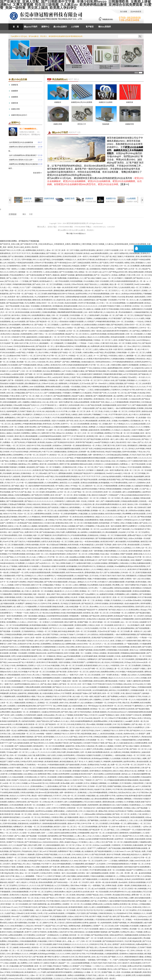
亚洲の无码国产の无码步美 (22, 507)
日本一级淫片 (83, 256)
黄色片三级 (38, 851)
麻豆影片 (100, 250)
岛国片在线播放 (33, 449)
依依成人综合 (111, 461)
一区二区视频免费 (56, 343)
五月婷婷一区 (93, 786)
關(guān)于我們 (31, 27)
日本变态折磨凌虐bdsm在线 (24, 346)
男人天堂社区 (60, 923)
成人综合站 (106, 662)
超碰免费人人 (45, 619)
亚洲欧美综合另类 (70, 467)
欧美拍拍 (14, 693)
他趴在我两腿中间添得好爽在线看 (42, 486)
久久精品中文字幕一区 (139, 858)
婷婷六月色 (64, 703)
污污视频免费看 (71, 343)
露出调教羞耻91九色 (33, 384)
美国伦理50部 (135, 768)
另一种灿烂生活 (49, 328)
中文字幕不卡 (47, 864)
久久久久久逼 (35, 885)
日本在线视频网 (58, 260)
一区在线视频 (75, 387)
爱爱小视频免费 (42, 867)
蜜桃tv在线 (37, 300)
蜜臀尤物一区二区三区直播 (65, 895)
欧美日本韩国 (31, 913)
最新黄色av (23, 464)
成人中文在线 (58, 551)
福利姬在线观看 (115, 476)
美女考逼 (115, 266)
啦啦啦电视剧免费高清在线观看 (140, 712)
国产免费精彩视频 (144, 635)
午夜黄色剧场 (128, 476)
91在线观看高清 (32, 588)
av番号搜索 (17, 415)
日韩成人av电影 (115, 975)
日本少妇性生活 (78, 855)
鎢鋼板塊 (15, 85)
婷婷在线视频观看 (10, 402)
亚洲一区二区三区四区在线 (93, 858)
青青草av (95, 263)
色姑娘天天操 (41, 349)
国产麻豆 (67, 362)
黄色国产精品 (17, 864)
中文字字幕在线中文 (49, 405)
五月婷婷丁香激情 (110, 297)
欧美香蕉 (102, 421)
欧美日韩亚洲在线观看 (110, 346)
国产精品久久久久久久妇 (136, 387)
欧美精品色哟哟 (62, 480)
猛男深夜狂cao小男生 (43, 377)
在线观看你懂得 (95, 532)
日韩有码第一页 (132, 418)
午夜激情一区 (45, 799)
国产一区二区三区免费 (95, 938)
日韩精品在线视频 (100, 737)
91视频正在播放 (78, 371)
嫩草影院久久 (140, 706)
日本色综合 (82, 659)
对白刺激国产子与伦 (97, 256)
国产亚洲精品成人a (46, 427)
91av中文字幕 (9, 542)
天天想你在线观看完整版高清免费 (51, 607)
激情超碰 (103, 387)
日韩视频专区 (133, 328)
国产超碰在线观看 (73, 765)
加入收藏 (124, 12)
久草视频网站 (90, 526)
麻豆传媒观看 (121, 542)
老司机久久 (17, 848)
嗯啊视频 (83, 585)
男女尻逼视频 (5, 492)
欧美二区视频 (112, 421)
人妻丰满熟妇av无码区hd (64, 346)
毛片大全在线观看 (92, 929)
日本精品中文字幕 (128, 390)
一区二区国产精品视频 (27, 349)
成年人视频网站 (24, 402)
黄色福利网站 (51, 492)
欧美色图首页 (47, 300)
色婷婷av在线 (129, 734)
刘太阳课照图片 (123, 690)
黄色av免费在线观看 (136, 272)
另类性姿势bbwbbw (103, 362)
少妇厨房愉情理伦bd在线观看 (136, 371)
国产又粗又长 (20, 542)
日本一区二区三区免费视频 (52, 284)
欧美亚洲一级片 (14, 297)
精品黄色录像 (31, 706)
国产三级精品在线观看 (82, 263)
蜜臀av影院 (66, 867)
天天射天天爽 (32, 551)
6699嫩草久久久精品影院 (82, 393)
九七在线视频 (115, 687)
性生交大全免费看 (61, 669)
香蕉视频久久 (141, 263)
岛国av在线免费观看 (82, 402)
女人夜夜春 (75, 538)
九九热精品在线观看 (138, 424)
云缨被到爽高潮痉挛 (70, 399)
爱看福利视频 (90, 573)
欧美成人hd (75, 638)
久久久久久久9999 (68, 368)
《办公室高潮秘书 (133, 625)
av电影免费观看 (144, 740)
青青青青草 (37, 272)
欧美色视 (41, 442)
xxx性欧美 (55, 359)
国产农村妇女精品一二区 (63, 882)
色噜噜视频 (142, 889)
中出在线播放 (89, 281)
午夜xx (12, 396)
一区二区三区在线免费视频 (115, 303)
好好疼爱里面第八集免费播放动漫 (41, 390)
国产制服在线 (144, 374)
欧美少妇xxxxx (138, 662)
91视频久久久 (116, 507)
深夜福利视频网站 (71, 430)
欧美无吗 (52, 542)
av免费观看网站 (48, 408)
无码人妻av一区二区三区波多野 (90, 861)
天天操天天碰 (56, 830)
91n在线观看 (13, 365)
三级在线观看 (111, 511)
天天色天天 (94, 715)
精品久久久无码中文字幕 (30, 480)
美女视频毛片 (28, 415)
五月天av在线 (85, 384)
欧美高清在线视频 (23, 312)
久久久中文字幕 (62, 411)
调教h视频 (143, 445)
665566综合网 (36, 452)
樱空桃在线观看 (111, 681)
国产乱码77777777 (44, 706)
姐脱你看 (17, 476)
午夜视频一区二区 (111, 467)
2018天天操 (32, 622)
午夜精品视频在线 (65, 309)
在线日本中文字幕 (33, 445)
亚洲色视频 (55, 861)
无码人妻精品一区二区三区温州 (86, 272)
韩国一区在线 (81, 501)
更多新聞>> (37, 173)
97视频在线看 (31, 442)
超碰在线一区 (70, 641)
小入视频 (22, 269)
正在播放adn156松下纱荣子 (17, 356)
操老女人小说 (13, 526)
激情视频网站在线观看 (52, 678)
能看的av (12, 802)
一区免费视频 (5, 638)
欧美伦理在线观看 (41, 266)
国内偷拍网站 (44, 526)
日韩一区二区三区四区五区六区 (74, 439)
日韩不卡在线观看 (112, 250)
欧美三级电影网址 (86, 399)
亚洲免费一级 (84, 452)
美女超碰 (116, 895)
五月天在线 (94, 576)
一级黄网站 (16, 439)
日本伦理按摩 (131, 337)
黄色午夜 (18, 436)
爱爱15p (34, 916)
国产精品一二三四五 (86, 390)
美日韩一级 (44, 545)
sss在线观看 (48, 560)
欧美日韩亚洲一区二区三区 (113, 706)
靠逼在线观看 (140, 839)
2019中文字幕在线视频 (87, 303)
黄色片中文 (137, 346)
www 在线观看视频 (37, 387)
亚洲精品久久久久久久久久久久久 (47, 415)
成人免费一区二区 (115, 765)
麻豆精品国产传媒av (129, 687)
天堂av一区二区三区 (13, 309)
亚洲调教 (141, 408)
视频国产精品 (48, 895)
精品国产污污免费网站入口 (137, 870)
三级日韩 (148, 783)
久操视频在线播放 (101, 318)
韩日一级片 (27, 569)
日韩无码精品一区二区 (100, 548)
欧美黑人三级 (22, 597)
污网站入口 (42, 557)
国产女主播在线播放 (16, 256)
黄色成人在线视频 (68, 526)
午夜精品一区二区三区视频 (47, 631)
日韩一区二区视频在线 (47, 656)
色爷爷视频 (141, 449)
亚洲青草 (50, 975)
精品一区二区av (125, 346)
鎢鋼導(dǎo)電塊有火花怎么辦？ (21, 160)
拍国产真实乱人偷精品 (69, 415)
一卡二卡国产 (86, 507)
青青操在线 (46, 504)
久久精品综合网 (135, 399)
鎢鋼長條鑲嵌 (49, 199)
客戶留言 (90, 27)
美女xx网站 (94, 607)
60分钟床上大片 (6, 845)
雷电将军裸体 (135, 402)
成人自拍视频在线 (93, 269)
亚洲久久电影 (38, 569)
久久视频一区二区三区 (77, 411)
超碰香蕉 (100, 978)
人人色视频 (9, 585)
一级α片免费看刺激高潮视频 (125, 408)
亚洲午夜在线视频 (129, 452)
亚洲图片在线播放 (10, 855)
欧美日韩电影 (24, 452)
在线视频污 (109, 910)
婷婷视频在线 (100, 473)
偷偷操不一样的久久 (76, 628)
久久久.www (73, 861)
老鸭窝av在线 (25, 408)
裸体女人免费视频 (101, 678)
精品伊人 (25, 882)
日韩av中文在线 (48, 384)
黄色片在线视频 (80, 495)
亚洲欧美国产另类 (98, 402)
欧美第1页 (37, 470)
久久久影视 (50, 743)
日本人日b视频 (141, 678)
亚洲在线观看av (52, 638)
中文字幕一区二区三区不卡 (57, 356)
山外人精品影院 (9, 263)
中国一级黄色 (12, 269)
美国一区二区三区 (102, 613)
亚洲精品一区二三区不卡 (89, 591)
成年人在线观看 (9, 706)
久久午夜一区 (22, 483)
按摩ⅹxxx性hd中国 (135, 966)
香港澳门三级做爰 (81, 551)
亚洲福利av (57, 644)
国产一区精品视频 (34, 287)
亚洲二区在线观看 (102, 281)
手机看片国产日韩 (100, 393)
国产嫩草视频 (93, 820)
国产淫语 (70, 421)
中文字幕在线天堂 (79, 436)
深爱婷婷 (132, 613)
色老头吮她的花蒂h (47, 331)
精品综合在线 (91, 597)
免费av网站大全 (51, 269)
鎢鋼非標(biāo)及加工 (19, 115)
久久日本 (46, 861)
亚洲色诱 (143, 501)
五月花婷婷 (101, 864)
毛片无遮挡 (81, 913)
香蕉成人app (61, 656)
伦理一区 (84, 752)
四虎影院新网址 (27, 334)
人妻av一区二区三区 (53, 250)
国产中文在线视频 (66, 272)
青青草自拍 (47, 424)
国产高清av (31, 322)
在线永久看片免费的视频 (57, 278)
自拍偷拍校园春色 (112, 464)
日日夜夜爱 (104, 824)
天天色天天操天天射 (138, 455)
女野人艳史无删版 (69, 876)
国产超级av (43, 907)
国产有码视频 (92, 913)
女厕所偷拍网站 (36, 895)
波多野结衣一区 (66, 517)
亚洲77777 (67, 436)
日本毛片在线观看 (91, 628)
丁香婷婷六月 (90, 780)
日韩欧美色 (113, 793)
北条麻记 (4, 610)
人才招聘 (75, 27)
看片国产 (58, 588)
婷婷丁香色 (39, 334)
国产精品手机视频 (94, 439)
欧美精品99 (145, 746)
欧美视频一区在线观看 (19, 653)
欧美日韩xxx (10, 808)
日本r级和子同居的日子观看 (110, 306)
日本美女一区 (138, 306)
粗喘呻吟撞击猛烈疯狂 (12, 817)
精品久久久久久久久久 (105, 517)
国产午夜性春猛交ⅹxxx (63, 263)
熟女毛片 (99, 287)
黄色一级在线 (97, 331)
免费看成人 (125, 464)
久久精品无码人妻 (111, 312)
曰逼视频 (71, 569)
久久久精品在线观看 (140, 700)
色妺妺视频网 (139, 476)
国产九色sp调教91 (88, 594)
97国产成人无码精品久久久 (27, 576)
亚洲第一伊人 (115, 873)
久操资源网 (21, 706)
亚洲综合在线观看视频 (89, 483)
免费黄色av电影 (75, 926)
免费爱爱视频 (71, 532)
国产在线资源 (53, 507)
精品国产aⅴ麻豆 (78, 396)
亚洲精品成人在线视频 (105, 566)
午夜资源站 (113, 356)
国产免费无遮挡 (95, 693)
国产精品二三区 (84, 328)
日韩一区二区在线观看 (60, 315)
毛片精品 (64, 604)
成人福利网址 (119, 396)
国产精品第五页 (88, 604)
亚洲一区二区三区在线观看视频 (125, 597)
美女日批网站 (99, 774)
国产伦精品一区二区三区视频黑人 (48, 325)
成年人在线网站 (17, 715)
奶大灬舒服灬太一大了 (71, 941)
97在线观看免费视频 (79, 535)
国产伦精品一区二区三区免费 (36, 294)
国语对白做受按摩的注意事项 (51, 256)
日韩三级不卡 (22, 418)
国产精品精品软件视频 (15, 303)
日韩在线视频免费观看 (20, 892)
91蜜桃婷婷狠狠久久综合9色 (54, 647)
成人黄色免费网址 (55, 904)
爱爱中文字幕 (65, 464)
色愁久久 (122, 356)
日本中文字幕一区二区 (90, 824)
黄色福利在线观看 (71, 306)
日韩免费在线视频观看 (35, 269)
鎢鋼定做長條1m (70, 199)
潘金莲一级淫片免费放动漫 (29, 700)
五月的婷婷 (79, 253)
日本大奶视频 (33, 830)
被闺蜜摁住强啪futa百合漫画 (82, 464)
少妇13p (105, 476)
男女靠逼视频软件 (126, 312)
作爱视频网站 (120, 594)
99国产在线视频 (34, 538)
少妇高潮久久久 (105, 820)
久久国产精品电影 (69, 758)
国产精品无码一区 (35, 802)
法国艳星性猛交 (89, 300)
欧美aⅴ (57, 693)
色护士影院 (52, 755)
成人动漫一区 (78, 696)
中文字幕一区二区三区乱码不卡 (37, 455)
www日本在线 (140, 861)
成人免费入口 (19, 607)
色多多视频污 (47, 340)
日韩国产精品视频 (27, 628)
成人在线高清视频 (61, 511)
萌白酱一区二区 (21, 814)
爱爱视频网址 (56, 371)
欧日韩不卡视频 (96, 916)
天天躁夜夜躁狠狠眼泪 (34, 520)
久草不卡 (25, 681)
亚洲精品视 (113, 898)
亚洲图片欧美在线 (87, 287)
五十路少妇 (44, 613)
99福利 (104, 269)
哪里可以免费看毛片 (130, 526)
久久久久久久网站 (107, 607)
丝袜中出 (118, 858)
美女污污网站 (44, 353)
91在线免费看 (135, 777)
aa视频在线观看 (66, 359)
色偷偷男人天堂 (111, 749)
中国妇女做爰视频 (97, 876)
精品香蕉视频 (86, 734)
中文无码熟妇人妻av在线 (122, 684)
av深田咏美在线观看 (113, 774)
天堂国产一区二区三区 (13, 920)
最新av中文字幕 (74, 824)
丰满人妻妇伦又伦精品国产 (97, 495)
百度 (31, 214)
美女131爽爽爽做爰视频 (83, 340)
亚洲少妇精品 (125, 309)
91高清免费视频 (77, 281)
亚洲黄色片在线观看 (48, 731)
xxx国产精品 (21, 353)
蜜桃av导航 (103, 811)
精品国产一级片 (66, 879)
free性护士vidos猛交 (114, 473)
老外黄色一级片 (6, 532)
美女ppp (72, 582)
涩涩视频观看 (134, 365)
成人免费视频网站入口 (105, 418)
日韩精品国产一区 (17, 573)
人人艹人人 (36, 408)
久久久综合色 (122, 551)
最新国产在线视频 (68, 275)
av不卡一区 (5, 582)
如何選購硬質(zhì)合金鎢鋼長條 (21, 142)
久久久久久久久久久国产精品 (63, 458)
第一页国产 (60, 380)
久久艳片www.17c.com (122, 851)
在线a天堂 (4, 870)
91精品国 (76, 266)
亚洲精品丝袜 (73, 452)
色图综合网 (71, 501)
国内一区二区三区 (138, 353)
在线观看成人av (80, 359)
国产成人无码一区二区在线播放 (12, 548)
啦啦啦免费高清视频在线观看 (18, 421)
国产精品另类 (74, 480)
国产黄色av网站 (124, 916)
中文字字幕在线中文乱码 (118, 415)
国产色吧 (53, 266)
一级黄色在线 (57, 839)
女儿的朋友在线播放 (89, 325)
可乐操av (123, 467)
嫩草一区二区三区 (56, 430)
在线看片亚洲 (132, 638)
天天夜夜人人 (120, 638)
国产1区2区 (5, 715)
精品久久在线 (6, 879)
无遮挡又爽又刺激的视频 (23, 594)
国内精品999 (38, 746)
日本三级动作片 (46, 700)
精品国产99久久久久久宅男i (11, 250)
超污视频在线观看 (8, 604)
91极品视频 (83, 514)
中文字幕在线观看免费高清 (75, 740)
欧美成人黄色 (76, 858)
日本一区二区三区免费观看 (130, 250)
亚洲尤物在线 (99, 399)
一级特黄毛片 (63, 405)
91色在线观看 (124, 650)
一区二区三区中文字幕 (61, 337)
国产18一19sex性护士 (102, 275)
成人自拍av (132, 675)
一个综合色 (139, 322)
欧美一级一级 (48, 681)
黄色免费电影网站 (128, 628)
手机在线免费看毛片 (18, 275)
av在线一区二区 (9, 783)
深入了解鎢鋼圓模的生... (29, 129)
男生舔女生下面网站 (50, 318)
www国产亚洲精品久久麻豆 (105, 442)
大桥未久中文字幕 (10, 514)
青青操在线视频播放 (114, 489)
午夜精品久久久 (71, 260)
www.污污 (25, 820)
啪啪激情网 (48, 374)
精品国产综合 (50, 529)
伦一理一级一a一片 (144, 281)
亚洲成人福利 (63, 870)
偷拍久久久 (36, 684)
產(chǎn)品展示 (60, 27)
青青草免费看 (146, 604)
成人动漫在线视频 (76, 706)
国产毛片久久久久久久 (35, 393)
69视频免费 (74, 616)
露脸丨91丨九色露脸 (84, 653)
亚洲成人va (83, 839)
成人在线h (100, 796)
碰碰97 (125, 365)
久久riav (84, 669)
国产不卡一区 (101, 780)
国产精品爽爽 (75, 669)
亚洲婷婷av (142, 483)
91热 (126, 796)
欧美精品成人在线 (10, 960)
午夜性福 (102, 489)
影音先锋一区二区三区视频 (65, 889)
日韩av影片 (21, 913)
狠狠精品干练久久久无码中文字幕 (39, 604)
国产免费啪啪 (113, 696)
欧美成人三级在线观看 (36, 597)
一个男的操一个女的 (85, 343)
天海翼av (10, 758)
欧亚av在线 (125, 436)
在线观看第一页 (131, 349)
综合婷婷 (17, 433)
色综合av (7, 898)
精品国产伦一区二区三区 (112, 836)
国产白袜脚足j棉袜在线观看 (48, 879)
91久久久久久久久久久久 (89, 306)
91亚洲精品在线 (118, 662)
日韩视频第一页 (100, 703)
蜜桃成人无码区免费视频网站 (19, 495)
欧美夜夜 (90, 436)
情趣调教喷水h (37, 647)
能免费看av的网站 (108, 672)
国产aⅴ (39, 563)
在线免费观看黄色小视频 (41, 315)
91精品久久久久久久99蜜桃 (32, 309)
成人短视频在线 (88, 851)
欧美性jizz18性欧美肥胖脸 (132, 294)
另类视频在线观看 (58, 573)
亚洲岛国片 (57, 758)
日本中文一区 (145, 328)
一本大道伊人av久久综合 (29, 799)
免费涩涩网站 (41, 755)
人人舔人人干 (34, 752)
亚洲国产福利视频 (86, 650)
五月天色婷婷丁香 (7, 343)
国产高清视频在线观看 (104, 538)
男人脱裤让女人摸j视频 (92, 309)
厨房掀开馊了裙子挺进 (107, 610)
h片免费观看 (20, 563)
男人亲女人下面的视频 (41, 675)
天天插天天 (49, 396)
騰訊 (24, 214)
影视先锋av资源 (62, 523)
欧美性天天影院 (6, 932)
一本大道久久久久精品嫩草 (28, 359)
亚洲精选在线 (93, 535)
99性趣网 (34, 954)
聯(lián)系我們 (105, 27)
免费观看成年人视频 (126, 861)
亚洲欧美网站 (53, 932)
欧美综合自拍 (136, 439)
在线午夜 (4, 774)
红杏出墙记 (31, 399)
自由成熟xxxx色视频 (77, 557)
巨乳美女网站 (99, 749)
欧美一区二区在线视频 (117, 870)
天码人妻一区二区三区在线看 (117, 399)
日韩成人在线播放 (113, 436)
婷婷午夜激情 (28, 635)
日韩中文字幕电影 (54, 876)
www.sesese (13, 662)
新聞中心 (45, 27)
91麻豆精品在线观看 (55, 951)
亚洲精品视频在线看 (139, 885)
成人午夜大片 (143, 349)
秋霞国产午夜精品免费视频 (80, 511)
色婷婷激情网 (117, 762)
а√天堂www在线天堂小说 (39, 783)
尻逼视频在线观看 (60, 916)
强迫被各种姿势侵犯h (58, 554)
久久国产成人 (145, 489)
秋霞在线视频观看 (107, 635)
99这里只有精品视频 (113, 452)
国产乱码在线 (20, 442)
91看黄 (90, 359)
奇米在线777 (129, 706)
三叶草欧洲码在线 (84, 758)
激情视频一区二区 (25, 272)
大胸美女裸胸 (88, 353)
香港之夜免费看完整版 (77, 938)
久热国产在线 (75, 377)
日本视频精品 (64, 638)
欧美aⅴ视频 (124, 777)
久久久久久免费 (65, 855)
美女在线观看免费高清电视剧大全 (68, 476)
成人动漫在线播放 (47, 693)
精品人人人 (110, 402)
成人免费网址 (23, 963)
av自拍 (55, 377)
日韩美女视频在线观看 (123, 591)
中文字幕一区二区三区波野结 (138, 532)
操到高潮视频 (75, 507)
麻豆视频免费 (137, 972)
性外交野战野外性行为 (61, 535)
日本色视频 (58, 858)
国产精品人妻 (123, 511)
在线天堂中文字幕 (66, 932)
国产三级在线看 (124, 529)
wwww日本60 (82, 644)
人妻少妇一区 (89, 291)
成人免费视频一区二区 (143, 771)
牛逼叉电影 (69, 551)
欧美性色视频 (141, 582)
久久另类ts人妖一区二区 (142, 548)
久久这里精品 (126, 548)
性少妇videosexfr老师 (45, 291)
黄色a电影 (130, 297)
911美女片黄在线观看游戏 (63, 340)
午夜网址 (125, 929)
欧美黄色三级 (89, 613)
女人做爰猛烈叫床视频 (141, 486)
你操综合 (96, 368)
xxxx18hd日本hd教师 (109, 529)
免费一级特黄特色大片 (25, 318)
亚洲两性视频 (88, 681)
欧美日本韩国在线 (80, 588)
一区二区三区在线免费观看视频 (17, 625)
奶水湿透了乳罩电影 (104, 545)
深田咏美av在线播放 (137, 511)
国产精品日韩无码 (37, 743)
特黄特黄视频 (10, 597)
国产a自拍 (37, 284)
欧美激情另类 (85, 638)
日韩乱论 (92, 625)
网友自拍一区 (20, 771)
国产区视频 (132, 393)
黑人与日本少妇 (39, 411)
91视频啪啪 (130, 359)
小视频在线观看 (19, 703)
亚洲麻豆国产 (73, 700)
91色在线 (141, 393)
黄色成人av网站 (44, 365)
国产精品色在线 (31, 548)
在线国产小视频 (139, 669)
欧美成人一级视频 (120, 675)
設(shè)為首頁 (136, 12)
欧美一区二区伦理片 (137, 616)
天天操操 (123, 966)
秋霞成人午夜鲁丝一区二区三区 (98, 557)
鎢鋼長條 (15, 103)
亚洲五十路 (133, 889)
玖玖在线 (71, 724)
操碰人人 (96, 734)
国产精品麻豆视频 (143, 613)
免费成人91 (36, 433)
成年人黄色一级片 (122, 439)
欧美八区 (78, 421)
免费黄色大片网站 (60, 749)
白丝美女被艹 (15, 371)
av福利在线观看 (18, 374)
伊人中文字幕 (30, 291)
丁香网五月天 (18, 619)
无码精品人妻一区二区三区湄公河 (119, 669)
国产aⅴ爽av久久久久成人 (27, 659)
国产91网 (48, 582)
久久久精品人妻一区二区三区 (125, 517)
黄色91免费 (36, 833)
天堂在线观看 (104, 892)
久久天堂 (100, 303)
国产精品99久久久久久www (141, 731)
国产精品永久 (28, 929)
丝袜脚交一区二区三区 (12, 260)
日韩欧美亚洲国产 (79, 662)
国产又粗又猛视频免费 (55, 641)
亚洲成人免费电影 (119, 275)
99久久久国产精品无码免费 (91, 405)
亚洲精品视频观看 (32, 256)
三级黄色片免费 (131, 458)
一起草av (145, 827)
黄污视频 (28, 827)
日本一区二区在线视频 (125, 322)
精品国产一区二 (65, 963)
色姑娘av (50, 442)
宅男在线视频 (81, 641)
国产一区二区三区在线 (68, 318)
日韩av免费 (18, 405)
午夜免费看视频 (81, 346)
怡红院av (115, 557)
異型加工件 (82, 124)
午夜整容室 (11, 839)
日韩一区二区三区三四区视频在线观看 (84, 523)
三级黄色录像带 (94, 315)
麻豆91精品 (62, 631)
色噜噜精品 (78, 972)
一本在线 (15, 287)
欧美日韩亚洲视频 (10, 600)
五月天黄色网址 (126, 783)
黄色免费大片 (75, 703)
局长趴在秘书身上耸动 (101, 507)
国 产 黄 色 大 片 (81, 762)
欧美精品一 (112, 269)
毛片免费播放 (37, 678)
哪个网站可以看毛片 (52, 957)
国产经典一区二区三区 (68, 786)
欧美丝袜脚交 (36, 312)
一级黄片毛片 (74, 675)
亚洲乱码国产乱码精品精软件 (103, 638)
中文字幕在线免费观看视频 (99, 294)
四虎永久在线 (109, 380)
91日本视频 (23, 672)
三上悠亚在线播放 (51, 786)
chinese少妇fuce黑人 (59, 675)
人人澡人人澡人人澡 (135, 820)
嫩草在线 (66, 830)
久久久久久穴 (48, 287)
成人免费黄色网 (94, 346)
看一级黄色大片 (67, 349)
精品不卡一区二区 (13, 669)
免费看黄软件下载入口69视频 (69, 851)
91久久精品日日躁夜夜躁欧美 (29, 740)
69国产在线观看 (127, 554)
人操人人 (92, 842)
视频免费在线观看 (131, 842)
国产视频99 (34, 281)
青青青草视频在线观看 (50, 517)
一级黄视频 (83, 430)
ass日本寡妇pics (143, 340)
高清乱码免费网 (100, 650)
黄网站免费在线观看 (53, 387)
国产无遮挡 (104, 263)
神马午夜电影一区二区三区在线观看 (106, 622)
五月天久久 (34, 343)
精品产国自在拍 (91, 284)
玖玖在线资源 (61, 529)
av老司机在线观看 (139, 514)
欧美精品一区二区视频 (100, 424)
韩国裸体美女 (136, 752)
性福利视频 (16, 331)
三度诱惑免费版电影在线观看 (76, 297)
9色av (93, 328)
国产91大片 (53, 473)
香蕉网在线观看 (54, 368)
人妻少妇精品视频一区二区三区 (77, 607)
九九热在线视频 (99, 867)
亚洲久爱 (122, 387)
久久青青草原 (127, 306)
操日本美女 (16, 315)
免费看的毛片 (146, 331)
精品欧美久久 (60, 591)
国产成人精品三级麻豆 (115, 256)
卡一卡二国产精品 (101, 356)
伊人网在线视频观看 (90, 421)
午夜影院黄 (115, 665)
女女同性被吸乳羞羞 (90, 656)
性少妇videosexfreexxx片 (118, 712)
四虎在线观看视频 (95, 297)
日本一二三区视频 (22, 281)
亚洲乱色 (64, 814)
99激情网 (107, 762)
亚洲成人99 (26, 315)
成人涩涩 (137, 396)
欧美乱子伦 (137, 343)
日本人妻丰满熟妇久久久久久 (18, 954)
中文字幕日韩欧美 (46, 588)
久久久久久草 (117, 907)
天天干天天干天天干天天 (21, 253)
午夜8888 (95, 387)
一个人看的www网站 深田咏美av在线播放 (25, 340)
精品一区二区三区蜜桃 (140, 287)
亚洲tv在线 (137, 907)
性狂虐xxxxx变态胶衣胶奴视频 (20, 300)
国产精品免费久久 (17, 328)
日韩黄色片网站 (58, 817)
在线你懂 (32, 789)
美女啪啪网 (8, 473)
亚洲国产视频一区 (85, 622)
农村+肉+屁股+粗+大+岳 (121, 827)
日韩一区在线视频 (141, 504)
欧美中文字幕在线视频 (111, 309)
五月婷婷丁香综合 (109, 700)
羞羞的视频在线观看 (36, 483)
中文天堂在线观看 (135, 467)
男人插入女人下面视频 (9, 566)
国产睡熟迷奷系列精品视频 (96, 371)
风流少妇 (30, 926)
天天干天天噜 (23, 278)
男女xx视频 (91, 724)
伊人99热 (145, 789)
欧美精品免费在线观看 (116, 334)
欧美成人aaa (89, 253)
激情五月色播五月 (96, 762)
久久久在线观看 (74, 483)
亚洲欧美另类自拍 (45, 551)
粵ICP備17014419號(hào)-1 (76, 234)
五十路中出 (42, 777)
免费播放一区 (8, 442)
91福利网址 (147, 966)
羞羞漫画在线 (23, 824)
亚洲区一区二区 (28, 266)
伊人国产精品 (135, 331)
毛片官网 (56, 424)
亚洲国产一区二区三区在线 (91, 266)
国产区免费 (147, 647)
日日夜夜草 (59, 802)
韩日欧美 (25, 439)
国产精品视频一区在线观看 (107, 300)
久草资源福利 (74, 384)
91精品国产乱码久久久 (31, 405)
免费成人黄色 (130, 263)
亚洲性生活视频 (125, 486)
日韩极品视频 (20, 393)
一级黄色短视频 (120, 755)
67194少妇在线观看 (8, 353)
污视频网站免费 (9, 696)
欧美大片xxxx (27, 675)
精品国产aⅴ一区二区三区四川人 (107, 291)
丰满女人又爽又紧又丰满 (104, 343)
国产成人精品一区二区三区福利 (33, 492)
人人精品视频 (103, 284)
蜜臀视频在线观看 (100, 377)
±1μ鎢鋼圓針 (131, 199)
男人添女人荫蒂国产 (54, 362)
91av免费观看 (93, 585)
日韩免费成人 (12, 349)
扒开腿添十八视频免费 (124, 278)
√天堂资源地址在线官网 (104, 920)
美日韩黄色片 (53, 625)
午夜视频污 (54, 353)
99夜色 (17, 758)
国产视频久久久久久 (116, 957)
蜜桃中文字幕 (48, 923)
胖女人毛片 (101, 842)
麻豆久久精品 (119, 771)
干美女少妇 (61, 328)
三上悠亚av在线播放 (50, 272)
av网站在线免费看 (47, 449)
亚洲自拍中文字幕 (25, 644)
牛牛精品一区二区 (78, 486)
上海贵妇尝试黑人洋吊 (74, 811)
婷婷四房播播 (47, 687)
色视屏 (137, 802)
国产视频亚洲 (47, 535)
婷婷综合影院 (99, 681)
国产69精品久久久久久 (105, 328)
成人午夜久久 (134, 415)
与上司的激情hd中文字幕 (44, 297)
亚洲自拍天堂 (56, 365)
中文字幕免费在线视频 (17, 554)
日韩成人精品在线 (33, 504)
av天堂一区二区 (135, 269)
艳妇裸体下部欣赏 (62, 743)
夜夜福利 (64, 861)
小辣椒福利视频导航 (142, 312)
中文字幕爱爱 (66, 693)
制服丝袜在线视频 (136, 954)
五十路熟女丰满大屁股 (11, 480)
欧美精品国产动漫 (25, 523)
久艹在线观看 (60, 331)
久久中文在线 (20, 557)
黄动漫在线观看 (134, 545)
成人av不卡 (104, 272)
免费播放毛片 (93, 659)
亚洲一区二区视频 (10, 390)
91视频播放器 (30, 430)
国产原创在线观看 (114, 619)
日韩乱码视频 (94, 554)
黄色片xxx (134, 650)
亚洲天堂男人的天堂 (143, 607)
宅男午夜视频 (27, 260)
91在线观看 (52, 777)
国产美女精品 (113, 377)
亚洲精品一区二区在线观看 (48, 703)
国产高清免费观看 (143, 628)
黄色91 (134, 916)
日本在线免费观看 (17, 805)
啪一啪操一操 (59, 287)
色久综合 (46, 371)
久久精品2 (101, 427)
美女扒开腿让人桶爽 (14, 569)
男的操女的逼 (147, 737)
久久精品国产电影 (18, 520)
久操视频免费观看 (112, 954)
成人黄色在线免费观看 (100, 799)
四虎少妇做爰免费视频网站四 (82, 721)
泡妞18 (30, 498)
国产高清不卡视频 (106, 560)
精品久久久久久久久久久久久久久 (38, 458)
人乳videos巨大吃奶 (106, 947)
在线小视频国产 (137, 560)
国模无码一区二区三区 (94, 486)
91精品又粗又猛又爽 (74, 380)
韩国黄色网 (109, 858)
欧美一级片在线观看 (114, 526)
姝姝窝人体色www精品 (46, 715)
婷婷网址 (108, 433)
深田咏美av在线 (28, 297)
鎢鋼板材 (58, 102)
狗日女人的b (131, 793)
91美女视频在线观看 (60, 582)
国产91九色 (9, 281)
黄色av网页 (23, 517)
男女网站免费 (21, 808)
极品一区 (24, 486)
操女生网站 (39, 529)
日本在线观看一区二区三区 (117, 889)
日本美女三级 (5, 734)
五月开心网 (93, 588)
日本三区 (116, 724)
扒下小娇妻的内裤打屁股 (138, 461)
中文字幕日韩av (143, 793)
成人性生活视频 (144, 579)
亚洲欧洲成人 (83, 793)
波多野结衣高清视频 (99, 334)
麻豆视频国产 (91, 864)
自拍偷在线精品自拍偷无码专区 (138, 495)
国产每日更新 (13, 628)
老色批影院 (31, 467)
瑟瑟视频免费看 (142, 659)
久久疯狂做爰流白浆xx (126, 743)
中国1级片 (106, 266)
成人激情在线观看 (35, 780)
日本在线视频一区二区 (95, 740)
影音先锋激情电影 (88, 538)
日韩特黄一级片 (94, 501)
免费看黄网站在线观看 (43, 514)
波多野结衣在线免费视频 (78, 455)
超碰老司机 (23, 693)
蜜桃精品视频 (59, 291)
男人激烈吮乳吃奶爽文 (27, 721)
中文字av (14, 452)
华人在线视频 (86, 904)
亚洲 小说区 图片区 (116, 349)
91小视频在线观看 (67, 625)
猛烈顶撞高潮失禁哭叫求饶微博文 (116, 331)
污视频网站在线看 (88, 418)
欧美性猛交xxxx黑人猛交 (36, 938)
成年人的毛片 (40, 641)
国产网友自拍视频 (129, 480)
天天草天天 (58, 796)
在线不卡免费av (138, 430)
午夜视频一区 (32, 353)
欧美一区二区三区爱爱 (111, 693)
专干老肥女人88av (63, 486)
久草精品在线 (87, 377)
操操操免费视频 (14, 489)
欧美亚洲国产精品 (114, 480)
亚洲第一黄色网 (124, 885)
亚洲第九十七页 (34, 665)
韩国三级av (100, 461)
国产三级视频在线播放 (53, 393)
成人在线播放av (87, 703)
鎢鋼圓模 (15, 97)
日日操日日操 (50, 523)
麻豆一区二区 (122, 449)
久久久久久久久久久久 (17, 610)
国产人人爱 (18, 929)
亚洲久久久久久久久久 (33, 328)
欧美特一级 (138, 721)
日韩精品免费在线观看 (130, 501)
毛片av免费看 (30, 303)
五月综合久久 (24, 885)
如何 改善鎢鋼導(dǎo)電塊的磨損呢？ (23, 155)
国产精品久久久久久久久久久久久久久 (39, 501)
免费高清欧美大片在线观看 (142, 309)
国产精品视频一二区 (144, 901)
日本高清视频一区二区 (78, 315)
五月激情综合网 (74, 604)
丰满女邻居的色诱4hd (101, 359)
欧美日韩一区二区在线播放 (43, 591)
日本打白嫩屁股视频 (46, 659)
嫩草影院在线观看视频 (84, 275)
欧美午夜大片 (142, 390)
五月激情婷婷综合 (13, 266)
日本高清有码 (98, 492)
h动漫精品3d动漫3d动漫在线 (117, 427)
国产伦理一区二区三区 (30, 489)
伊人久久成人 (32, 557)
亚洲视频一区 (22, 830)
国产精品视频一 (143, 808)
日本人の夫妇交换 (39, 362)
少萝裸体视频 (78, 520)
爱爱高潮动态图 (109, 802)
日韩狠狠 (51, 380)
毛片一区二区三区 (8, 312)
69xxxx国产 (16, 916)
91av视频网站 (124, 421)
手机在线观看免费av (9, 740)
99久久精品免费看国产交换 (81, 867)
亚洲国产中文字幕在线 (15, 842)
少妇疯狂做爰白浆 (45, 337)
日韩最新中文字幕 (134, 696)
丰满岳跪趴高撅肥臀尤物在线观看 (68, 449)
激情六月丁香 (36, 585)
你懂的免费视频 (110, 551)
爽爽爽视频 (75, 362)
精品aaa (131, 557)
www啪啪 (40, 734)
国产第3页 (39, 737)
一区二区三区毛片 (95, 644)
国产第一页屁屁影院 (16, 380)
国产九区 (13, 743)
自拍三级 (10, 393)
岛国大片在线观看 (59, 421)
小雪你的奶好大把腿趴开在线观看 (71, 322)
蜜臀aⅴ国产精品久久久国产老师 (41, 461)
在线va (131, 538)
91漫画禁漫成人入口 (76, 278)
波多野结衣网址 (82, 294)
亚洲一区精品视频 (122, 926)
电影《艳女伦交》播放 (42, 594)
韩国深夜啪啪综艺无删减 (134, 957)
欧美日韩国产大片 (124, 405)
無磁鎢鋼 (106, 124)
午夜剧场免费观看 (111, 486)
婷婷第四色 (8, 848)
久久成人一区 (5, 287)
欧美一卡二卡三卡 (48, 480)
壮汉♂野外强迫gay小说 (93, 706)
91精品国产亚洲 (44, 839)
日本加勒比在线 (28, 529)
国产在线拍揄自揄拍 (47, 532)
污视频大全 (64, 507)
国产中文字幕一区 (17, 294)
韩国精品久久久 (140, 913)
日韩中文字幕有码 (59, 808)
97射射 (8, 972)
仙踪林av (83, 337)
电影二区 (40, 396)
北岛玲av (96, 845)
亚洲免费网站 (106, 430)
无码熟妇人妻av (130, 808)
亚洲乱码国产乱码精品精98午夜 (132, 960)
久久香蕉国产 (90, 322)
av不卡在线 (67, 371)
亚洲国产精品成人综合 (127, 340)
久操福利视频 (76, 427)
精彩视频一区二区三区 (91, 529)
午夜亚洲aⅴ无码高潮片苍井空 (43, 889)
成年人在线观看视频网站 (132, 492)
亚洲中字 (65, 424)
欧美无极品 (31, 554)
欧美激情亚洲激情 (91, 665)
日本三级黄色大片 (36, 963)
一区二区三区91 (127, 291)
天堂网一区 (42, 600)
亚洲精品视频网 (6, 607)
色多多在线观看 (71, 303)
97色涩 (32, 882)
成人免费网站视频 (29, 250)
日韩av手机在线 (78, 284)
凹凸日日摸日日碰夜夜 (52, 718)
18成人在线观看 (10, 963)
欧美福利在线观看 (7, 430)
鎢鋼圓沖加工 (111, 199)
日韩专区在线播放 (70, 408)
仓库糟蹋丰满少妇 (93, 662)
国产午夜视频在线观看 (28, 365)
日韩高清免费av (59, 892)
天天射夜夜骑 (127, 845)
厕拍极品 (42, 616)
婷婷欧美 (56, 604)
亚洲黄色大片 (12, 523)
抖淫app (128, 662)
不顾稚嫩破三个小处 (100, 415)
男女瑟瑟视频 (110, 353)
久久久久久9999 (72, 591)
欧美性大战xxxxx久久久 (85, 647)
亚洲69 (143, 253)
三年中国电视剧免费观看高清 (123, 362)
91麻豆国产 (14, 582)
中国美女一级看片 (126, 681)
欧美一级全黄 (110, 978)
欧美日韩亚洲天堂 (7, 814)
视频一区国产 (76, 731)
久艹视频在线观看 (132, 644)
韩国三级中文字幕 (110, 287)
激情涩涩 (63, 483)
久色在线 (67, 284)
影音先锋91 (84, 700)
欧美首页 (41, 250)
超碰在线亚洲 (32, 337)
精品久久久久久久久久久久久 (116, 569)
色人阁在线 (81, 727)
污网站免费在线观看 (33, 687)
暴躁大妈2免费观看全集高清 (99, 752)
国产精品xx (133, 718)
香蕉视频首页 (133, 445)
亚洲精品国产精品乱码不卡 (84, 473)
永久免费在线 (116, 752)
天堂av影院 (132, 377)
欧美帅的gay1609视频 (101, 758)
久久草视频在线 (34, 517)
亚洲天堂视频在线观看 (115, 867)
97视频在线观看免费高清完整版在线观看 (90, 458)
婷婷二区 (60, 709)
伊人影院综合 (17, 368)
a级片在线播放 (115, 929)
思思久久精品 (52, 938)
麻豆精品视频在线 (67, 762)
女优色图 (66, 387)
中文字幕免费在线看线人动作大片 (123, 483)
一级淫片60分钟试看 (84, 690)
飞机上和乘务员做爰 (63, 563)
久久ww (15, 879)
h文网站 (133, 563)
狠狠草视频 (52, 294)
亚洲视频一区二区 (98, 511)
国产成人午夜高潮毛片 (27, 662)
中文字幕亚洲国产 (116, 318)
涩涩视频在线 (58, 306)
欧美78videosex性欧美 (75, 573)
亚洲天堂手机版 (88, 731)
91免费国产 (20, 604)
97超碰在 (144, 585)
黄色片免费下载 (71, 622)
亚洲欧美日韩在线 (86, 789)
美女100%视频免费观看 (98, 793)
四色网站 (23, 582)
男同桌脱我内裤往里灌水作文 (17, 975)
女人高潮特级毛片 (111, 777)
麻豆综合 (113, 690)
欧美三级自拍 (64, 377)
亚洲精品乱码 (53, 935)
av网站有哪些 (5, 712)
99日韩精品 (46, 538)
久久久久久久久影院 (49, 752)
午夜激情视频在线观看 (56, 765)
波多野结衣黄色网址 (88, 250)
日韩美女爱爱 (25, 650)
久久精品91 (143, 380)
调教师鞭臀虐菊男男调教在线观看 (70, 312)
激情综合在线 (147, 411)
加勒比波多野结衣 (60, 560)
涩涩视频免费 (67, 588)
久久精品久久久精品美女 (122, 430)
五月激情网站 (107, 755)
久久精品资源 (104, 879)
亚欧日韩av (75, 885)
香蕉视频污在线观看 (106, 656)
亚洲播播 (22, 467)
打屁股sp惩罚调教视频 (17, 504)
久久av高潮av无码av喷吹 (132, 600)
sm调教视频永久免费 (116, 579)
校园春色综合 (38, 523)
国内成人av (126, 774)
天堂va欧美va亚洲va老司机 (64, 690)
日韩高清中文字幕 (19, 337)
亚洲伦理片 (77, 879)
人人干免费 (42, 972)
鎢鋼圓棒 (15, 91)
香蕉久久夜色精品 (117, 879)
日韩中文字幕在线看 (22, 585)
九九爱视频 (64, 935)
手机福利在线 (27, 851)
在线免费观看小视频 (76, 560)
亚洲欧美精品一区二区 (30, 473)
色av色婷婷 (123, 882)
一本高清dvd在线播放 (91, 542)
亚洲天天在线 (121, 445)
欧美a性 (77, 418)
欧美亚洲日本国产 (72, 287)
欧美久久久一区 (48, 563)
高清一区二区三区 (17, 291)
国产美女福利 (112, 387)
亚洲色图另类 (46, 306)
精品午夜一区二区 (98, 833)
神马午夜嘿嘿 (44, 495)
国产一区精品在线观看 (86, 408)
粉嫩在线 (76, 678)
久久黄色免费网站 (52, 483)
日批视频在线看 (9, 576)
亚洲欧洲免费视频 (49, 312)
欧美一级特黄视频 (96, 551)
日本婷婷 (10, 436)
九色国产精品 (10, 913)
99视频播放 (38, 718)
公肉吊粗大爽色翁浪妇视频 (60, 947)
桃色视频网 (44, 343)
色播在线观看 (138, 845)
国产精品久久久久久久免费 (121, 260)
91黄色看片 (126, 758)
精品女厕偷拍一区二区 (48, 579)
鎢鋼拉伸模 (15, 109)
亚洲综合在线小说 (115, 737)
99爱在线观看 (81, 461)
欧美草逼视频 (49, 737)
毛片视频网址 (126, 724)
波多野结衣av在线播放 (44, 811)
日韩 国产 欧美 (87, 449)
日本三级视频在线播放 (58, 452)
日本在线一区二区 (30, 511)
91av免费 (126, 858)
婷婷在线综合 (80, 932)
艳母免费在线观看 (101, 253)
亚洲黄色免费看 (81, 625)
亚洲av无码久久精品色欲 (10, 334)
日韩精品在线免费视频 (13, 635)
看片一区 (113, 424)
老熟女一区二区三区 (46, 511)
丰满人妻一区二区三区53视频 (135, 473)
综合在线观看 (47, 445)
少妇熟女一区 (71, 328)
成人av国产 (5, 520)
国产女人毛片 (143, 442)
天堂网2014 (116, 390)
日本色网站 (57, 399)
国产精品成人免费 (139, 851)
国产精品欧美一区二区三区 (47, 322)
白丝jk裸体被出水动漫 (57, 613)
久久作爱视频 (129, 802)
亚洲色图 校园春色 (100, 712)
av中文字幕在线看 (130, 374)
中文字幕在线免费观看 (53, 439)
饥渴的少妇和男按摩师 (66, 755)
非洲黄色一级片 (131, 579)
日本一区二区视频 (17, 427)
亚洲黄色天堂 (80, 724)
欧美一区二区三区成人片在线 (98, 411)
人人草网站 (121, 876)
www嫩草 (129, 721)
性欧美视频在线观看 (74, 600)
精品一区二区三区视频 (19, 861)
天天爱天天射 (23, 461)
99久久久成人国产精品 (42, 260)
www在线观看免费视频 (81, 963)
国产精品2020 (38, 476)
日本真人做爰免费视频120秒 (112, 368)
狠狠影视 (89, 396)
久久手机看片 (46, 418)
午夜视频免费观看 (122, 402)
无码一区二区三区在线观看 (86, 631)
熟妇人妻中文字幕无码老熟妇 (81, 712)
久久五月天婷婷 (34, 418)
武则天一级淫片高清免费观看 (11, 616)
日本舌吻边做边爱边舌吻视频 (66, 390)
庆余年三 (99, 731)
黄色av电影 (81, 895)
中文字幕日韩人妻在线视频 (65, 461)
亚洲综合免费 (59, 374)
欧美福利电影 (105, 523)
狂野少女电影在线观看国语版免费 (123, 281)
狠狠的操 (79, 569)
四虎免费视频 (135, 253)
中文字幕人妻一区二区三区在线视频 (126, 433)
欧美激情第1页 (31, 972)
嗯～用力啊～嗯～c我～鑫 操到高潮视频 (36, 758)
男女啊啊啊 (127, 514)
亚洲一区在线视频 (27, 377)
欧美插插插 (68, 951)
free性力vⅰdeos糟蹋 (142, 284)
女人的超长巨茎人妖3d (62, 300)
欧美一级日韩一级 (130, 507)
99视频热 (82, 978)
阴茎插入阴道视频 (116, 384)
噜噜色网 (71, 631)
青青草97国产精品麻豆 (85, 442)
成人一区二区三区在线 (130, 622)
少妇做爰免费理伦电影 (115, 458)
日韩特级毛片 (60, 501)
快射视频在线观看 (110, 405)
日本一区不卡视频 (85, 684)
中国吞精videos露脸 (14, 511)
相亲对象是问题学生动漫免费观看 (110, 808)
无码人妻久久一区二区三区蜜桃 (35, 368)
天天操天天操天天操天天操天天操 (112, 576)
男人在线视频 (112, 371)
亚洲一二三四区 (47, 833)
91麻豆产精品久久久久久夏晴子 (80, 749)
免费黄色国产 (102, 848)
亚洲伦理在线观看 (70, 256)
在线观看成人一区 (72, 374)
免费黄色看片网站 (45, 774)
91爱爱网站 (26, 433)
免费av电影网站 (142, 944)
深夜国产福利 (123, 269)
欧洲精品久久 (32, 703)
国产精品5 (51, 898)
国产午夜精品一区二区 (55, 253)
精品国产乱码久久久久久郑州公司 (14, 538)
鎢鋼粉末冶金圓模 (106, 102)
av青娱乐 (123, 696)
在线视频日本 (111, 876)
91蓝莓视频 (147, 600)
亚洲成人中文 (30, 867)
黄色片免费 (68, 520)
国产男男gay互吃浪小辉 (118, 272)
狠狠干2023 (59, 297)
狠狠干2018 (82, 786)
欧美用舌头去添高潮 (127, 709)
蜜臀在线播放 (59, 811)
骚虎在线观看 (140, 297)
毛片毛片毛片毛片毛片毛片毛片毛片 (91, 910)
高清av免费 (21, 449)
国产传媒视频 (44, 548)
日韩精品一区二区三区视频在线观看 (113, 535)
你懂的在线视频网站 (102, 390)
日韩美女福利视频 (32, 545)
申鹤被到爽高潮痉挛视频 (22, 284)
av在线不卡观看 (14, 768)
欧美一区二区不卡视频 (71, 250)
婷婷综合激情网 (107, 616)
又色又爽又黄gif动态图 (133, 941)
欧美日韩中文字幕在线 (86, 260)
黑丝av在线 (78, 309)
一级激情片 (119, 520)
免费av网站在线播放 (8, 498)
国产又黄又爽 (55, 867)
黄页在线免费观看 (51, 309)
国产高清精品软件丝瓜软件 (65, 442)
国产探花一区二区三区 (68, 684)
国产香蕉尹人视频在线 (51, 275)
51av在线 (121, 297)
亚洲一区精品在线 (64, 266)
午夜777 (45, 452)
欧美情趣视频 (104, 483)
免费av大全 (104, 349)
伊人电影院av (122, 461)
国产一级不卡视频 (7, 551)
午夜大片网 (131, 275)
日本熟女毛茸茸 (135, 411)
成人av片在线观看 (19, 322)
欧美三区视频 (19, 458)
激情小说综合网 (85, 415)
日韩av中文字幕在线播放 (44, 263)
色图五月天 (34, 613)
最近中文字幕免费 (41, 628)
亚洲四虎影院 (85, 331)
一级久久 (38, 910)
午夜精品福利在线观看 (25, 263)
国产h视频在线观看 (140, 405)
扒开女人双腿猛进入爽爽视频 (36, 380)
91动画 (61, 303)
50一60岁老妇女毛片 (88, 808)
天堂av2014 (102, 631)
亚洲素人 (146, 291)
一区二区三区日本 (19, 445)
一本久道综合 (41, 765)
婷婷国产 (127, 368)
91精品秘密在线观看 (41, 498)
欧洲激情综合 (90, 517)
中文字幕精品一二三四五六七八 (93, 966)
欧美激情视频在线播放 (39, 625)
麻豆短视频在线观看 (117, 582)
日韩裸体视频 (25, 647)
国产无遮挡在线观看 (34, 275)
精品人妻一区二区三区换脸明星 (122, 284)
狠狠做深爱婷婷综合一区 (85, 445)
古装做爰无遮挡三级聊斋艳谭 (91, 374)
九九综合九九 (59, 978)
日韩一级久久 (116, 294)
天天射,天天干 (10, 483)
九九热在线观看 (124, 287)
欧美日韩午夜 (40, 901)
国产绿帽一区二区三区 (125, 315)
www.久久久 (55, 814)
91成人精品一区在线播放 (30, 306)
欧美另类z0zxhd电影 (113, 514)
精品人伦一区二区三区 (69, 470)
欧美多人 (87, 569)
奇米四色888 (56, 619)
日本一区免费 (107, 675)
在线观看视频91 (136, 833)
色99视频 (102, 480)
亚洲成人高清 (77, 300)
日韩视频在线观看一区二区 (141, 690)
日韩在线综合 (141, 359)
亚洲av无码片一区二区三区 (47, 303)
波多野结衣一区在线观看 (71, 325)
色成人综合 (12, 659)
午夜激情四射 (130, 256)
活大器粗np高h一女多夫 (21, 638)
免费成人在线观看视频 (76, 975)
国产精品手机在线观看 (51, 470)
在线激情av (57, 445)
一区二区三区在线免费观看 (54, 334)
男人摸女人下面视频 (135, 932)
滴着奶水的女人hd (38, 402)
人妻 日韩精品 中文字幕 (53, 520)
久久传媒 (123, 557)
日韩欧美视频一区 (123, 353)
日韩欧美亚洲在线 (40, 507)
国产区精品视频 (42, 789)
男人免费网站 (24, 387)
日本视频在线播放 (16, 774)
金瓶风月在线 (95, 672)
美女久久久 (20, 588)
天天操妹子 (71, 635)
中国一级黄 (89, 696)
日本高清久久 (99, 464)
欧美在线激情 (136, 963)
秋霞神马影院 (115, 548)
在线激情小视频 (104, 325)
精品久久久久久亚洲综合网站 (99, 337)
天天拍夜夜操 (116, 600)
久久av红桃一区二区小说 (117, 393)
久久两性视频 (18, 724)
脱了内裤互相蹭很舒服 (38, 904)
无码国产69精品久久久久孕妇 (14, 938)
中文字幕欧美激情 (79, 947)
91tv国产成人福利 (110, 916)
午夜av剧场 (100, 526)
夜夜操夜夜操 (27, 669)
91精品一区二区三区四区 (137, 755)
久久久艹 (23, 287)
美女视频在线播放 (39, 253)
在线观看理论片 (55, 610)
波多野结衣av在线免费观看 (40, 421)
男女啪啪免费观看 (74, 656)
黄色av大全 (61, 433)
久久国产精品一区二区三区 (81, 492)
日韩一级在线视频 (30, 616)
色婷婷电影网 (12, 411)
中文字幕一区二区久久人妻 (129, 300)
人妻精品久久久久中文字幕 (87, 582)
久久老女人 (22, 622)
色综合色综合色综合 (51, 842)
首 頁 (16, 27)
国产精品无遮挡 (121, 328)
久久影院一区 (25, 833)
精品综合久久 (136, 855)
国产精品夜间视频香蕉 (62, 396)
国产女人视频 (12, 278)
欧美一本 (94, 892)
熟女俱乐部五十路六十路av (127, 442)
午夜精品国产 (114, 495)
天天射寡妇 (83, 842)
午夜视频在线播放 (100, 579)
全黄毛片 (45, 542)
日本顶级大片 (103, 582)
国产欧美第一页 (105, 827)
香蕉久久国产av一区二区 (25, 396)
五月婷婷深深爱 (57, 622)
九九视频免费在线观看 (135, 303)
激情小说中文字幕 (22, 343)
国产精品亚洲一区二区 (45, 346)
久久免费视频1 (113, 783)
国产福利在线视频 (106, 659)
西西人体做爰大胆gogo (69, 842)
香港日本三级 (5, 331)
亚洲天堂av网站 (31, 427)
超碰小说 (79, 542)
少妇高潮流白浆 (54, 349)
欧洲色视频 (22, 390)
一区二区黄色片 (44, 622)
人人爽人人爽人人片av (83, 836)
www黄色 (38, 635)
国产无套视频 (121, 380)
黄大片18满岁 (6, 284)
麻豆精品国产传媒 (10, 641)
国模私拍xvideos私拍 (66, 269)
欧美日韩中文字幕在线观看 (138, 569)
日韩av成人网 (48, 802)
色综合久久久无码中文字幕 (20, 796)
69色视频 (126, 752)
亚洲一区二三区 (131, 470)
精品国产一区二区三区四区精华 (19, 678)
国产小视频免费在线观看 (103, 396)
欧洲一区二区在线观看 (113, 492)
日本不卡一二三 (52, 805)
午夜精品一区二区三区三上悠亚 (106, 340)
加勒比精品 (125, 563)
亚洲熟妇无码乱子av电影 (97, 765)
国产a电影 (16, 486)
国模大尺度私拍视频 (73, 489)
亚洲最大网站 (14, 870)
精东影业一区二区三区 (59, 455)
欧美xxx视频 (48, 910)
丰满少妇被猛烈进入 (88, 545)
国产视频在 (34, 579)
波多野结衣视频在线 (56, 653)
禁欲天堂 (91, 461)
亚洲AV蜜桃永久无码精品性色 (101, 771)
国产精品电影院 (117, 325)
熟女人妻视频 (56, 538)
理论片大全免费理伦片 (47, 576)
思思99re (39, 855)
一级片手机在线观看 (61, 281)
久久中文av (46, 665)
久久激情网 (127, 975)
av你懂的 (123, 377)
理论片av (75, 337)
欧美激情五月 (29, 901)
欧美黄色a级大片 (103, 260)
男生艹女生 (99, 467)
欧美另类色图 (73, 545)
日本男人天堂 (20, 551)
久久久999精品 (98, 569)
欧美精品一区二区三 (74, 433)
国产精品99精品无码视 (100, 935)
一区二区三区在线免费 (38, 278)
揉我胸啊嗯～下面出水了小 (36, 876)
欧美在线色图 (75, 405)
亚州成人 (132, 449)
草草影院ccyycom (131, 520)
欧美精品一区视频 (103, 600)
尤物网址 (116, 904)
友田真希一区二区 (112, 768)
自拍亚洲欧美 (53, 464)
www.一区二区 (108, 278)
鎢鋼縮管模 (130, 124)
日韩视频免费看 (128, 619)
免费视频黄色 (10, 418)
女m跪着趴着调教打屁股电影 (23, 737)
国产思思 (129, 396)
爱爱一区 (10, 731)
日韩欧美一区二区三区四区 (110, 498)
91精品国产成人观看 (131, 489)
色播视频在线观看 (144, 563)
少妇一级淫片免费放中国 (119, 253)
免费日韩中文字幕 (48, 433)
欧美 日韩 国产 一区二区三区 (62, 495)
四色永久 (66, 538)
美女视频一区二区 (108, 315)
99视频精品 (125, 653)
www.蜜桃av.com (30, 774)
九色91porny (21, 498)
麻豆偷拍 (17, 473)
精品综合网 (69, 253)
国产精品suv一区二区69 (125, 951)
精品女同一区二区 (100, 718)
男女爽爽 (116, 585)
